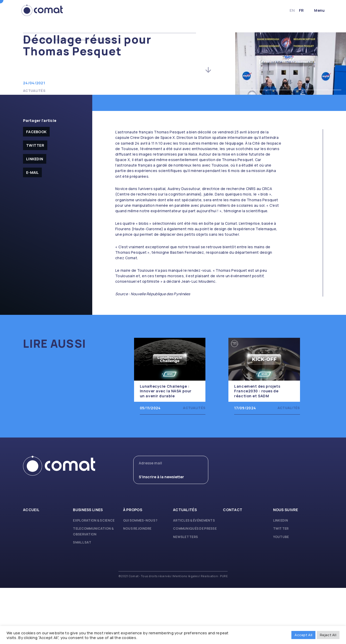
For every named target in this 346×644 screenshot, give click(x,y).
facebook (36, 188)
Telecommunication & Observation (93, 588)
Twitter (35, 201)
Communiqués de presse (195, 585)
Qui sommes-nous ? (140, 577)
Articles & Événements (194, 577)
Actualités (44, 40)
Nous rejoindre (137, 585)
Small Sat (82, 598)
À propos (133, 566)
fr (300, 10)
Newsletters (185, 593)
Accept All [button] (303, 635)
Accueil (29, 40)
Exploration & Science (94, 577)
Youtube (281, 593)
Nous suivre (286, 566)
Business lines (88, 566)
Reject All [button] (328, 635)
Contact (233, 566)
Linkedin (35, 215)
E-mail (33, 229)
